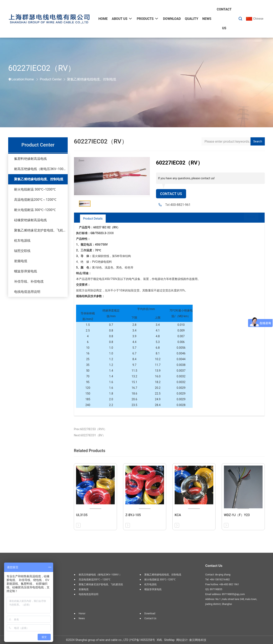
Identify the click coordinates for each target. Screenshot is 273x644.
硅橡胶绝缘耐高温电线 (30, 220)
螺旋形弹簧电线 (26, 271)
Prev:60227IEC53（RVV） (90, 429)
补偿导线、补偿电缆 (29, 281)
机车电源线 (22, 241)
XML (160, 640)
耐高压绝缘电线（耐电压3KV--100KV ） (41, 169)
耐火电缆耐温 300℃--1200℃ (35, 210)
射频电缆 (21, 261)
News (82, 618)
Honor (82, 614)
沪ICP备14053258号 (142, 640)
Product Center (51, 79)
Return (247, 218)
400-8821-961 (180, 205)
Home (29, 79)
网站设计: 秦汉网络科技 (191, 640)
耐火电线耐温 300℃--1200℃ (35, 189)
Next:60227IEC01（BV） (90, 435)
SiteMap (169, 640)
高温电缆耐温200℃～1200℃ (35, 200)
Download (150, 614)
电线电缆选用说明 (27, 292)
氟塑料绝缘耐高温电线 (30, 159)
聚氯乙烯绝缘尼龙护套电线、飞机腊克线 (41, 230)
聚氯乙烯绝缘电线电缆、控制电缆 (92, 79)
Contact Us (172, 194)
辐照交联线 (22, 251)
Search (258, 141)
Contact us (150, 618)
